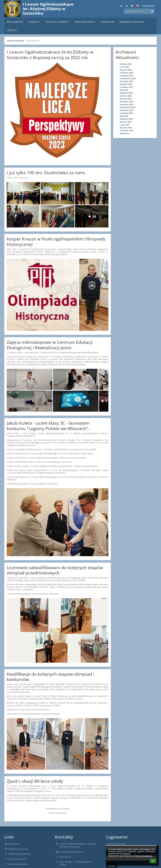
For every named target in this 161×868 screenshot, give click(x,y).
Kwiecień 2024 (126, 119)
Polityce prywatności (143, 856)
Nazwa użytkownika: (116, 844)
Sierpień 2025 (126, 84)
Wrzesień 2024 (127, 110)
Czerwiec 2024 (126, 113)
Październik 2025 (128, 78)
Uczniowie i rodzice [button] (58, 22)
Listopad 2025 (126, 76)
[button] (137, 6)
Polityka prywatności (18, 864)
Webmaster (14, 844)
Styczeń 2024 (126, 128)
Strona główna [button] (15, 22)
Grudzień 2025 (127, 73)
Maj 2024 (124, 116)
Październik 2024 (128, 107)
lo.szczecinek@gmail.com (71, 852)
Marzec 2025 (126, 96)
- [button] (127, 6)
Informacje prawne (17, 859)
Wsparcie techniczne (18, 849)
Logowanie (148, 6)
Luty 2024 (124, 125)
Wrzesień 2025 (127, 81)
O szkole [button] (34, 22)
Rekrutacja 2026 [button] (85, 22)
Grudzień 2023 (127, 130)
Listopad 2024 (126, 104)
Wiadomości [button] (107, 22)
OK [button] (153, 861)
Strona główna (15, 41)
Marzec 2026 (126, 64)
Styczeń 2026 (126, 70)
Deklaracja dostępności (19, 854)
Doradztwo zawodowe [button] (132, 22)
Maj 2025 (124, 90)
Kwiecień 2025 (126, 93)
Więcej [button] (12, 30)
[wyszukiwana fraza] (139, 11)
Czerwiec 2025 (126, 87)
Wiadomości (33, 41)
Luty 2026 (124, 67)
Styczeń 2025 (126, 99)
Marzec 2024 (126, 122)
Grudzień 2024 (127, 102)
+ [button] (122, 6)
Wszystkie (124, 133)
